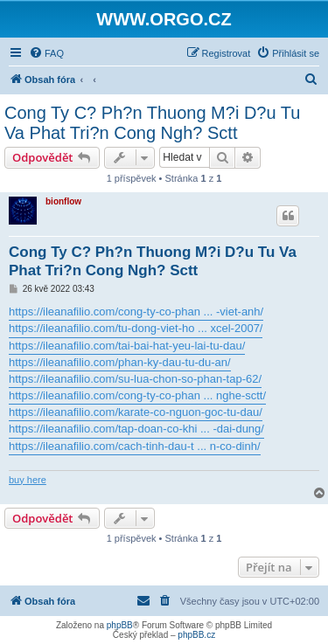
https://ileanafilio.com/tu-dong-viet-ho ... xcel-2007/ (136, 328)
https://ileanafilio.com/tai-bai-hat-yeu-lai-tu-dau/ (127, 346)
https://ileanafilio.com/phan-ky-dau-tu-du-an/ (120, 362)
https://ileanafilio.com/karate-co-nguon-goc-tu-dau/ (136, 412)
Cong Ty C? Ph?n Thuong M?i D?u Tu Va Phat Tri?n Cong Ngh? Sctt (152, 123)
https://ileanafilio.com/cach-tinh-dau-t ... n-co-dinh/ (135, 446)
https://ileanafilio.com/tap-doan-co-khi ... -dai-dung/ (136, 429)
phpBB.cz (196, 635)
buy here (28, 480)
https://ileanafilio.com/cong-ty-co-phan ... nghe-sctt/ (137, 395)
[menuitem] (46, 53)
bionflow (63, 201)
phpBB (120, 625)
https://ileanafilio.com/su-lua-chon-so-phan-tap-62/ (135, 379)
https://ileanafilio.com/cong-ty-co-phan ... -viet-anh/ (136, 312)
